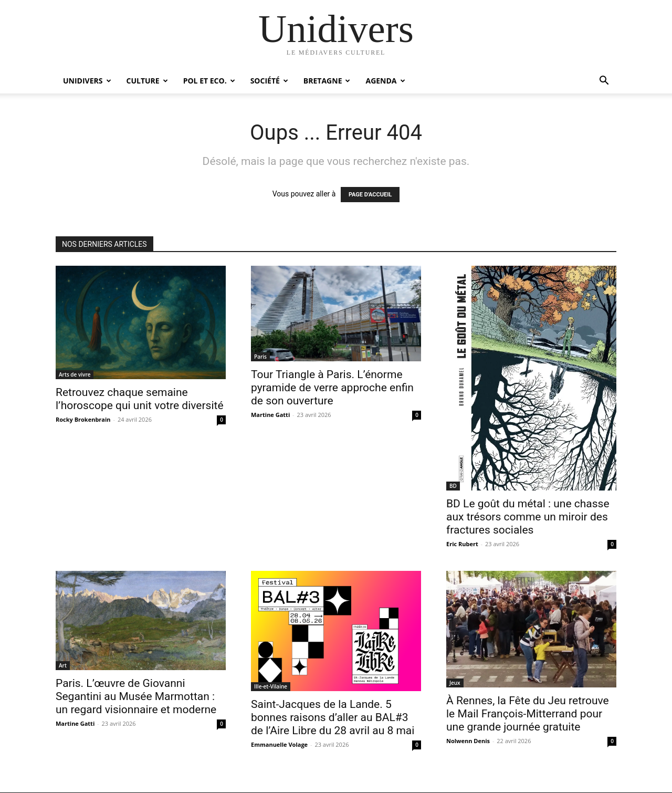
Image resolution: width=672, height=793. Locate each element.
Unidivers (87, 81)
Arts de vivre (75, 374)
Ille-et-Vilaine (271, 686)
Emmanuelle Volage (279, 744)
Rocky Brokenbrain (83, 419)
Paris (260, 357)
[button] (604, 82)
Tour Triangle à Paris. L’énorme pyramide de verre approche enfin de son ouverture (332, 388)
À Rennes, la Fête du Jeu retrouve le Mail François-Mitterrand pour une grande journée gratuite (528, 714)
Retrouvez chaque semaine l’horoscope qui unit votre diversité (140, 399)
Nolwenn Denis (468, 741)
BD (453, 486)
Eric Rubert (462, 544)
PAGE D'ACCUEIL (370, 195)
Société (269, 81)
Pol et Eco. (209, 81)
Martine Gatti (270, 415)
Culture (147, 81)
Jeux (455, 683)
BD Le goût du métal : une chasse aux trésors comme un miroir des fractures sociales (528, 517)
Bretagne (327, 81)
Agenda (385, 81)
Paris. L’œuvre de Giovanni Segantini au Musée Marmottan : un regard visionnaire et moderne (136, 696)
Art (63, 665)
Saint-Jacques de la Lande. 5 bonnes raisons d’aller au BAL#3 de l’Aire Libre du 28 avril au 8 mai (333, 717)
